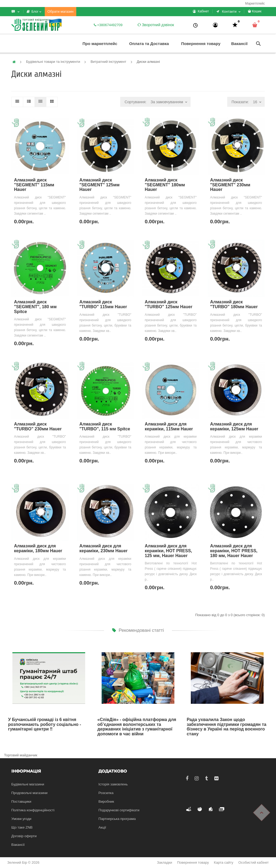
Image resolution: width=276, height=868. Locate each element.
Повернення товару (201, 44)
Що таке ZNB (22, 827)
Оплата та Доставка (149, 44)
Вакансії (239, 44)
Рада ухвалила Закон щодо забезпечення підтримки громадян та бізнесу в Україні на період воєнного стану (227, 727)
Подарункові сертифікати (119, 810)
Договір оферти (24, 836)
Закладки (164, 862)
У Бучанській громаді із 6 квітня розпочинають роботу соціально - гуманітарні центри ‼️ (45, 724)
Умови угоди (21, 819)
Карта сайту (224, 862)
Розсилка (106, 793)
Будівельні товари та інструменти (53, 62)
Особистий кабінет (253, 862)
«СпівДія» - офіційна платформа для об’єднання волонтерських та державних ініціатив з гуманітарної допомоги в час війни (137, 727)
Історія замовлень (113, 784)
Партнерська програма (117, 819)
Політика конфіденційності (33, 810)
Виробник (106, 802)
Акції (102, 827)
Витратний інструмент (108, 62)
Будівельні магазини (28, 784)
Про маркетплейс (100, 44)
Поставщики (21, 802)
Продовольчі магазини (29, 793)
